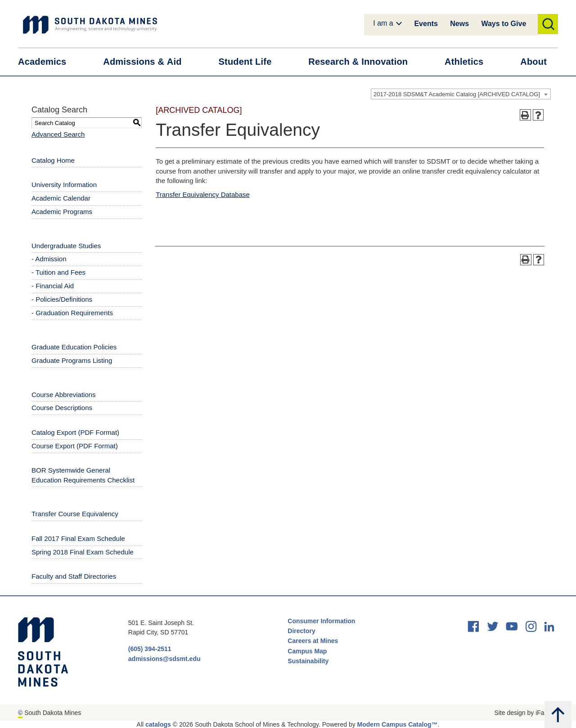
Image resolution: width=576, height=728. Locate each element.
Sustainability (309, 661)
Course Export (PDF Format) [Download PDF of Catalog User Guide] (75, 446)
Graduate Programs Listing (72, 360)
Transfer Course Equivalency (75, 514)
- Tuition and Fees (58, 272)
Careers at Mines (313, 641)
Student (251, 62)
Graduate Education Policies (74, 347)
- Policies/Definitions (62, 299)
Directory (301, 631)
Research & (364, 62)
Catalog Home (53, 160)
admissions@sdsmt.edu (164, 659)
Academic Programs (62, 212)
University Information (64, 185)
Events (426, 24)
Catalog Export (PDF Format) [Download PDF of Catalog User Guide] (75, 432)
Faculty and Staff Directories (74, 576)
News (459, 24)
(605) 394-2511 (150, 649)
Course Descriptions (62, 408)
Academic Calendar (61, 198)
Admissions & (148, 62)
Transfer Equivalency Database (203, 194)
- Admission (49, 259)
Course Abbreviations (64, 395)
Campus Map (307, 651)
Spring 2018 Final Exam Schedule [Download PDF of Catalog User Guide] (83, 552)
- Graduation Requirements (72, 313)
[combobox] (461, 94)
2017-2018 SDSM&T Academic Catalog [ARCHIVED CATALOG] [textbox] (457, 94)
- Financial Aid (53, 286)
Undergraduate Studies (66, 246)
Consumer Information (321, 621)
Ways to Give (504, 24)
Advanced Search (58, 134)
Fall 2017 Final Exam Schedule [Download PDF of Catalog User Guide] (78, 538)
